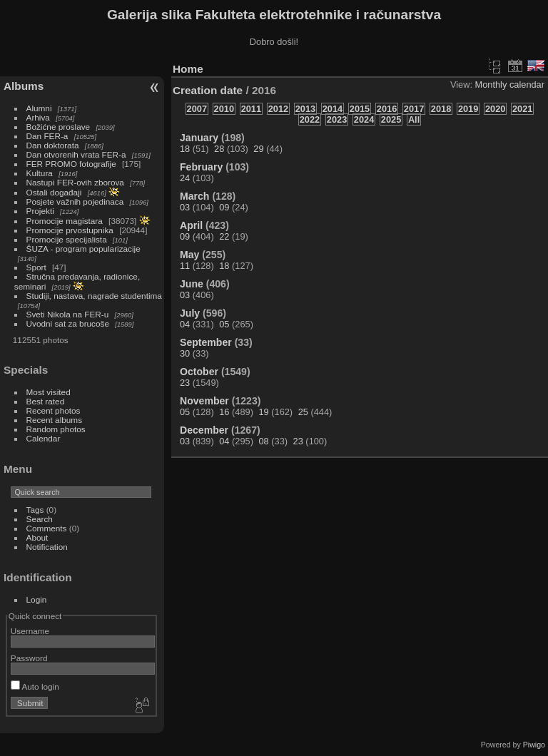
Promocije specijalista (67, 239)
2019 (468, 109)
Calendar (44, 438)
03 (185, 207)
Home (188, 69)
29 (258, 149)
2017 (414, 109)
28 (219, 149)
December (204, 430)
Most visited (49, 392)
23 (185, 383)
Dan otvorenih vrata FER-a (76, 154)
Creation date (208, 90)
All (414, 119)
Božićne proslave (59, 127)
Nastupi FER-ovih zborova (75, 182)
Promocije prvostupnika (70, 230)
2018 (441, 109)
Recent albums (54, 420)
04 (185, 324)
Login (37, 599)
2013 (305, 109)
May (189, 255)
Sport (36, 267)
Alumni (39, 108)
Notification (47, 547)
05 (224, 324)
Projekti (40, 211)
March (194, 196)
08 (263, 441)
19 (263, 412)
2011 (251, 109)
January (199, 138)
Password (29, 658)
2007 (197, 109)
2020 (495, 109)
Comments (47, 528)
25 (303, 412)
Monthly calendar (510, 85)
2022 (310, 119)
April (191, 225)
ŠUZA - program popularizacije (83, 249)
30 (185, 353)
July (190, 313)
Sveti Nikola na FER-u (68, 314)
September (206, 342)
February (201, 167)
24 (185, 178)
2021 (522, 109)
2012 (278, 109)
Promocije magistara (65, 221)
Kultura (40, 173)
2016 (387, 109)
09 (224, 207)
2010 (224, 109)
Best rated (46, 401)
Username (30, 631)
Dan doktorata (53, 145)
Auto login (35, 686)
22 (224, 236)
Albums (24, 86)
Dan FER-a (47, 136)
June (192, 284)
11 (185, 266)
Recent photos (54, 410)
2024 (364, 119)
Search (40, 519)
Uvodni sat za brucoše (68, 323)
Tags (35, 510)
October (199, 372)
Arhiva (38, 117)
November (204, 401)
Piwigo (534, 745)
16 (224, 412)
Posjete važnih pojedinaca (75, 201)
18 (185, 149)
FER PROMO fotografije (71, 164)
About (37, 537)
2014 (333, 109)
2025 (391, 119)
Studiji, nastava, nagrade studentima (94, 296)
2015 (360, 109)
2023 (337, 119)
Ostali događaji (54, 192)
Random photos (56, 429)
